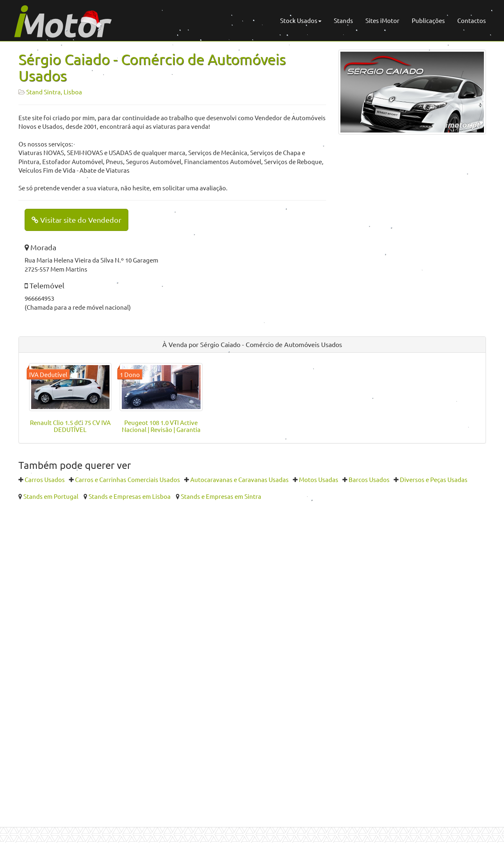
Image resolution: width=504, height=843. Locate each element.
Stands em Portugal (51, 496)
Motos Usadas (319, 479)
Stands (343, 20)
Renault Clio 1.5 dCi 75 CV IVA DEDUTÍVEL (70, 426)
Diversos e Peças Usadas (434, 479)
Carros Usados (45, 479)
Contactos (472, 20)
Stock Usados (301, 20)
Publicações (428, 20)
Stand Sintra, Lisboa (54, 92)
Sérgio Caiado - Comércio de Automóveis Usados (152, 67)
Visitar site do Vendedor (76, 220)
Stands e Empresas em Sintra (221, 496)
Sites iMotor (382, 20)
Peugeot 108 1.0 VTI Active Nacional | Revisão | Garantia (161, 426)
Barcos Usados (369, 479)
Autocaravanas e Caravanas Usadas (239, 479)
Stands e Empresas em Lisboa (130, 496)
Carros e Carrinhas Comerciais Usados (128, 479)
